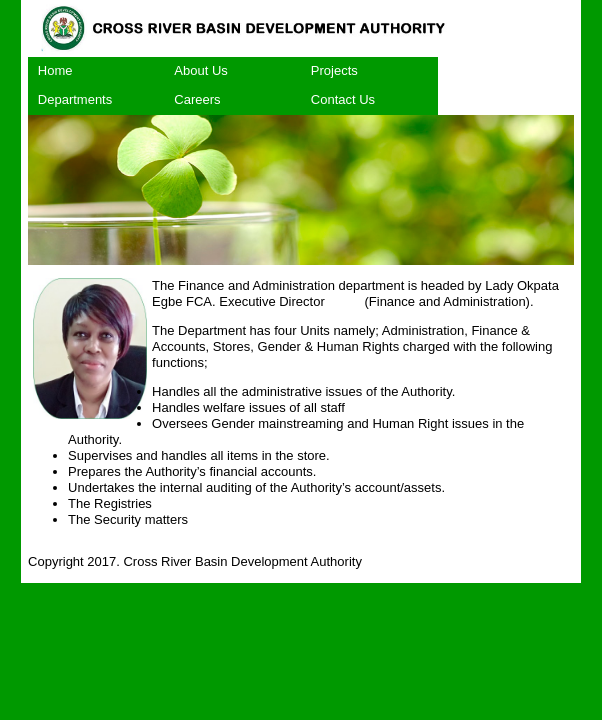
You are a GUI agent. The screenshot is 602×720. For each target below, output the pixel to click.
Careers (197, 99)
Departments (75, 99)
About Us (200, 70)
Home (55, 70)
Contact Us (343, 99)
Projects (334, 70)
